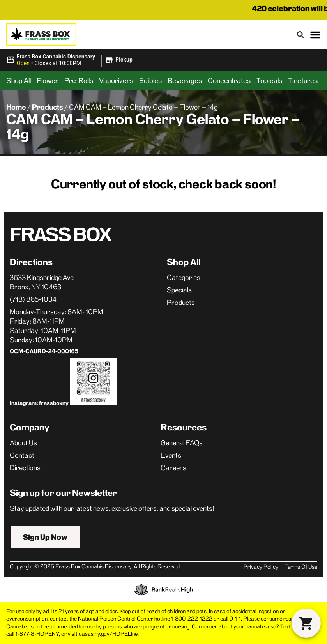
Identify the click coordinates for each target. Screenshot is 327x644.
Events (171, 455)
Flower (48, 81)
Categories (184, 278)
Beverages (185, 81)
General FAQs (182, 443)
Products (48, 107)
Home (16, 107)
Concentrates (229, 81)
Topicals (269, 81)
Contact (22, 455)
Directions (25, 468)
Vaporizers (116, 81)
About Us (23, 443)
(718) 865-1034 (33, 299)
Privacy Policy (261, 567)
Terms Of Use (301, 567)
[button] (300, 34)
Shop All (19, 81)
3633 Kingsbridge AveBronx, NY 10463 (42, 282)
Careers (173, 468)
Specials (179, 290)
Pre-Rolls (79, 81)
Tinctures (303, 81)
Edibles (150, 81)
